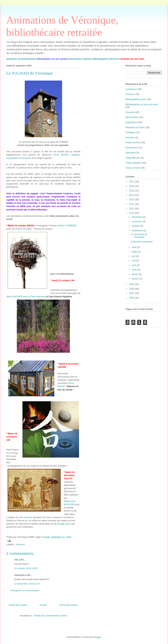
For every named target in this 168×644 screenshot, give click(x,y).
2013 (132, 199)
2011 (132, 208)
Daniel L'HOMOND (67, 225)
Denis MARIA (68, 386)
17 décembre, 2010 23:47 (27, 584)
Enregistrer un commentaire (25, 590)
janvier (136, 279)
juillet (135, 252)
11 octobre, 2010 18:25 (26, 568)
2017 (132, 182)
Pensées (130, 137)
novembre (137, 221)
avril (134, 265)
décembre (137, 217)
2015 (132, 191)
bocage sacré (64, 524)
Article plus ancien (69, 605)
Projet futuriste (133, 142)
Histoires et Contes (135, 127)
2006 (132, 298)
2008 (132, 289)
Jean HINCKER (15, 297)
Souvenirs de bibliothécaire (21, 59)
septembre (138, 230)
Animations (131, 89)
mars (135, 270)
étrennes (28, 517)
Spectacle (131, 153)
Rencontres (131, 148)
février (135, 274)
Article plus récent (18, 605)
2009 (132, 284)
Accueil (43, 605)
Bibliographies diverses (106, 59)
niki (16, 560)
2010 (132, 213)
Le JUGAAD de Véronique (139, 236)
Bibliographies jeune (136, 99)
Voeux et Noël (133, 168)
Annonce (20, 544)
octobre (136, 226)
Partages (130, 132)
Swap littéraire (133, 158)
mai (134, 261)
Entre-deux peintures (142, 242)
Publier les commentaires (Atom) (50, 616)
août (134, 247)
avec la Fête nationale (34, 297)
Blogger (97, 637)
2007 (132, 293)
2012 (132, 204)
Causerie (130, 112)
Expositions (131, 122)
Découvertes (132, 117)
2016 (132, 186)
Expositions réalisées (80, 59)
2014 (132, 195)
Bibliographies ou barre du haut (142, 104)
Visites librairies (134, 163)
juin (134, 256)
